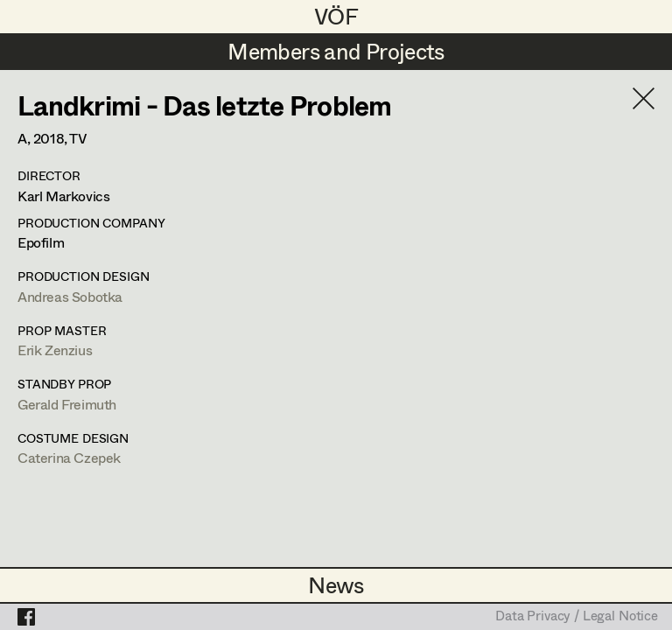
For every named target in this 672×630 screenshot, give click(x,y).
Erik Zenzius (55, 350)
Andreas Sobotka (70, 296)
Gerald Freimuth (67, 404)
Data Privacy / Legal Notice (577, 617)
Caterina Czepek (69, 457)
